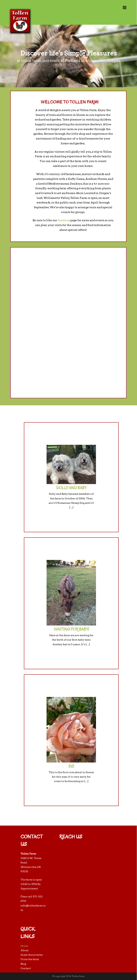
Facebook (64, 220)
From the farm (30, 959)
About (25, 950)
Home (24, 946)
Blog (23, 964)
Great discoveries (32, 955)
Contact (26, 968)
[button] (5, 56)
